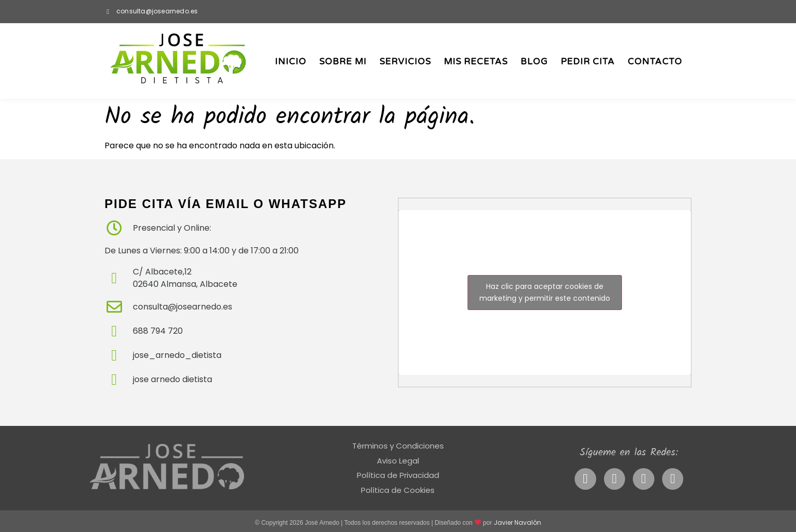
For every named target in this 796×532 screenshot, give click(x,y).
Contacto (655, 62)
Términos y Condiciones (398, 446)
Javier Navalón (517, 522)
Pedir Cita (588, 62)
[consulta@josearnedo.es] (108, 12)
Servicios (405, 62)
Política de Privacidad (398, 475)
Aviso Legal (398, 461)
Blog (534, 62)
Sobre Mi (343, 62)
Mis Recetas (476, 62)
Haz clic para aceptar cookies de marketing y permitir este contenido (545, 292)
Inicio (291, 62)
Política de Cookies (398, 490)
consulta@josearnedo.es (157, 11)
